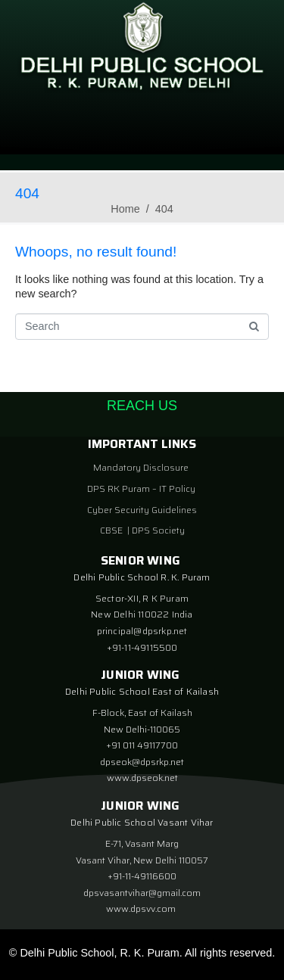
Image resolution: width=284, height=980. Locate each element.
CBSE (112, 530)
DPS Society (158, 530)
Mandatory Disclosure (141, 467)
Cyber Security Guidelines (142, 510)
